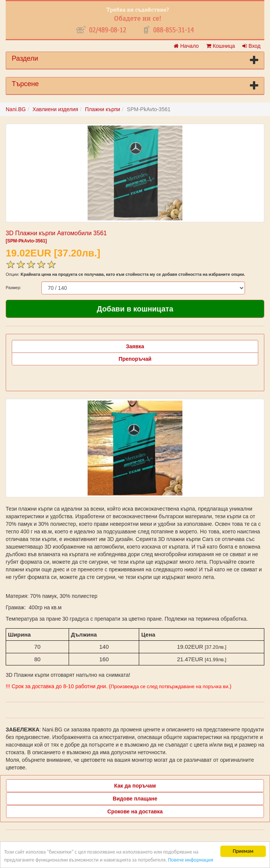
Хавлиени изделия (55, 109)
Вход (251, 46)
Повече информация (191, 860)
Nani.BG (16, 109)
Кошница (221, 46)
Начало (186, 46)
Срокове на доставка (135, 811)
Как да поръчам (135, 786)
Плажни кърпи (103, 109)
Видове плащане (135, 799)
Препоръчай (135, 359)
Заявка (135, 346)
